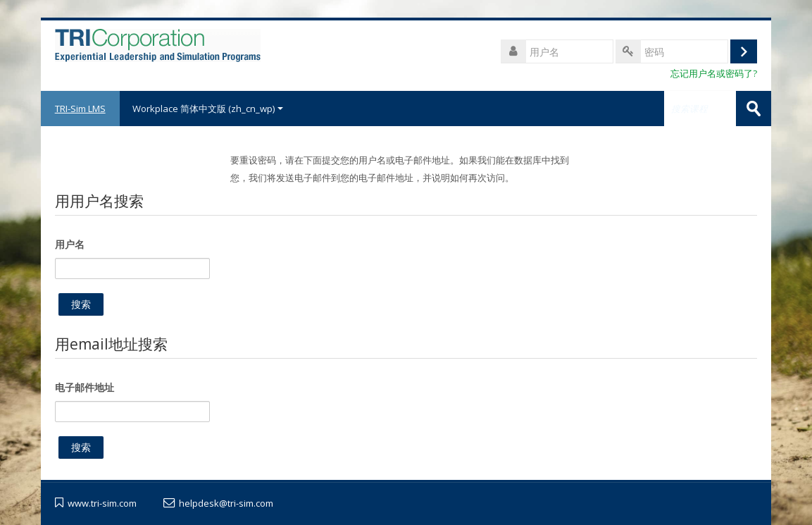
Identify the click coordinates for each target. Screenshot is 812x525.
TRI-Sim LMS (80, 109)
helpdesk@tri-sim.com (226, 504)
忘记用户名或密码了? (714, 74)
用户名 (70, 244)
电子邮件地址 (85, 387)
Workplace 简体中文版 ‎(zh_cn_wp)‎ (208, 109)
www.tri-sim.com (102, 504)
